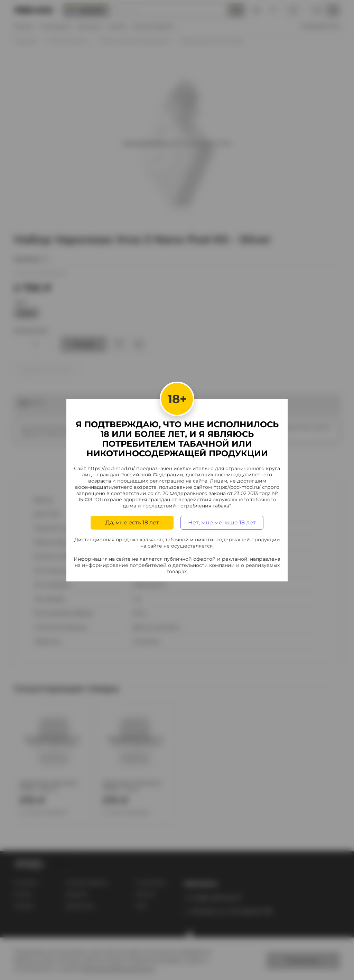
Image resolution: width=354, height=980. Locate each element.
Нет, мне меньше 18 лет (222, 522)
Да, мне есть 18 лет (132, 522)
